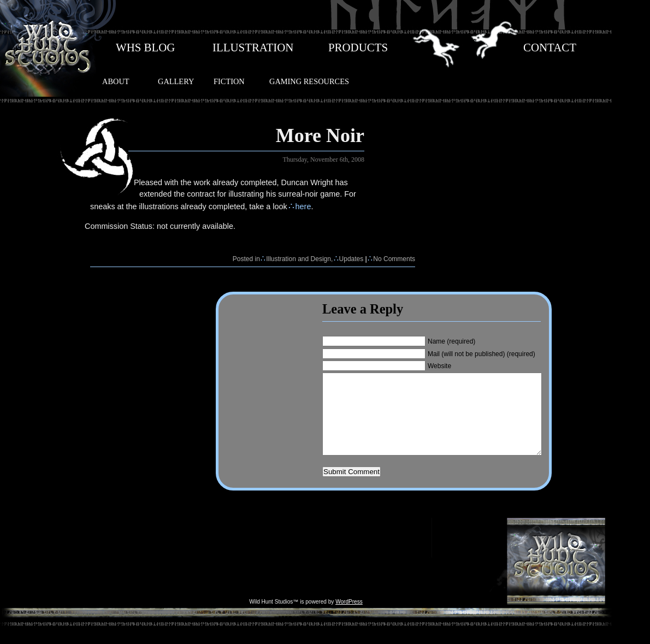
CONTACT (550, 48)
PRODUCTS (358, 48)
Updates (351, 259)
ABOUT (116, 81)
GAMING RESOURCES (309, 81)
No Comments (394, 259)
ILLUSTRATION (253, 48)
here (303, 206)
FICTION (229, 81)
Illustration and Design (299, 259)
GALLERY (176, 81)
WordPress (349, 618)
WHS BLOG (145, 48)
